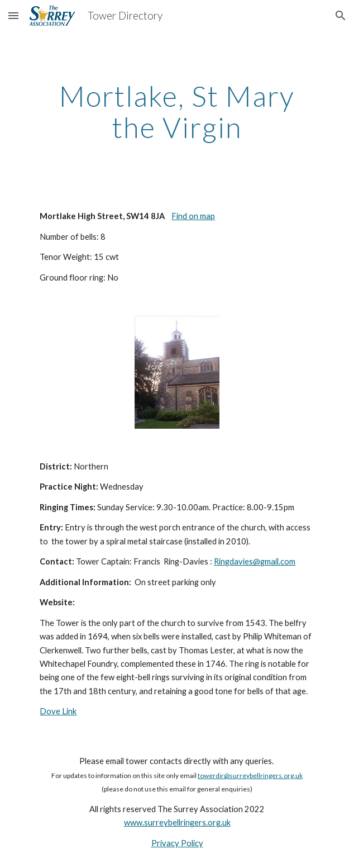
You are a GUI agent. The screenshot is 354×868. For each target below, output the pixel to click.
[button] (13, 15)
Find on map (193, 216)
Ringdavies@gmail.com (255, 561)
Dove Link (58, 711)
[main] (177, 112)
